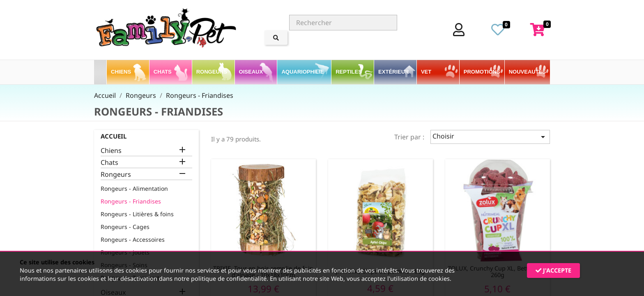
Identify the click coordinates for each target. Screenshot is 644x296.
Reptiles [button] (349, 72)
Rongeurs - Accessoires (133, 239)
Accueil (114, 136)
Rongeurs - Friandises (131, 201)
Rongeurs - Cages (125, 227)
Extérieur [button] (394, 72)
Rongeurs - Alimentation (134, 188)
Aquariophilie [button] (303, 72)
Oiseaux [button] (252, 72)
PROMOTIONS (482, 72)
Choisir (490, 137)
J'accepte (553, 270)
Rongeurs (116, 175)
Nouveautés (527, 72)
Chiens (111, 151)
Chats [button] (163, 72)
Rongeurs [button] (213, 72)
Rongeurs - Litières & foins (137, 214)
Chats (109, 163)
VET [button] (427, 72)
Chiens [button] (122, 72)
